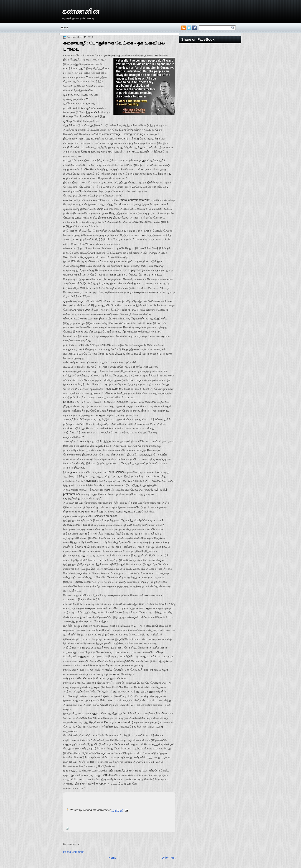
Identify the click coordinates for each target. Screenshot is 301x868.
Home (65, 28)
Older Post (169, 858)
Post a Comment (73, 852)
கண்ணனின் (81, 11)
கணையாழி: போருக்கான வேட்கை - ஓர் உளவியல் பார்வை (114, 46)
